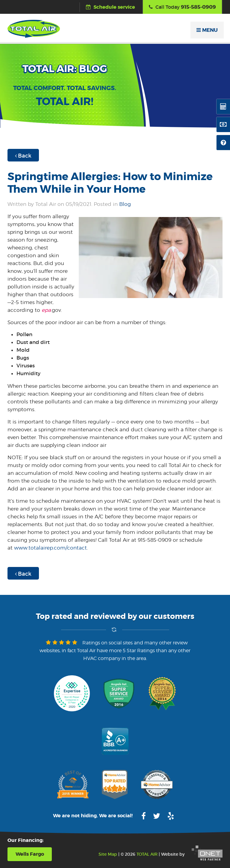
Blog (125, 204)
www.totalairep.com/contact (50, 548)
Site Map (108, 854)
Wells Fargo (30, 854)
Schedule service (111, 7)
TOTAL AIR (147, 854)
